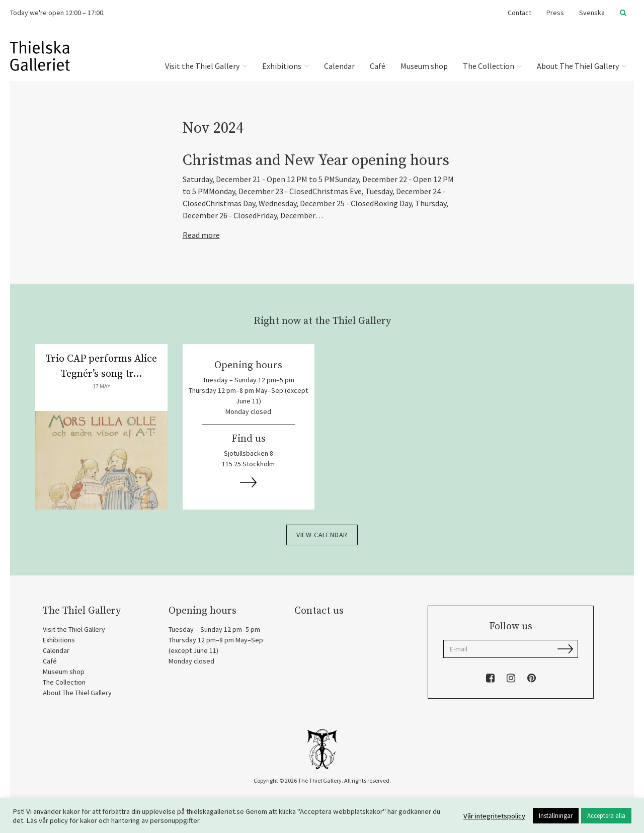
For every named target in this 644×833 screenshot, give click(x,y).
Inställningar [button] (556, 816)
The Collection (492, 66)
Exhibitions (286, 66)
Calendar (339, 66)
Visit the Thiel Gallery (206, 66)
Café (378, 66)
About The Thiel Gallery (582, 66)
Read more (201, 235)
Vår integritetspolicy (494, 816)
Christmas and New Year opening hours (316, 160)
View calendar (322, 535)
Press (555, 13)
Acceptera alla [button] (606, 816)
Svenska (592, 13)
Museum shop (424, 66)
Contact (519, 13)
